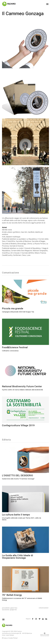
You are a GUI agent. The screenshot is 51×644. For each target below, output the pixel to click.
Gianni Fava (14, 608)
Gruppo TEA (14, 610)
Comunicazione (43, 608)
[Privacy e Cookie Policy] (10, 638)
